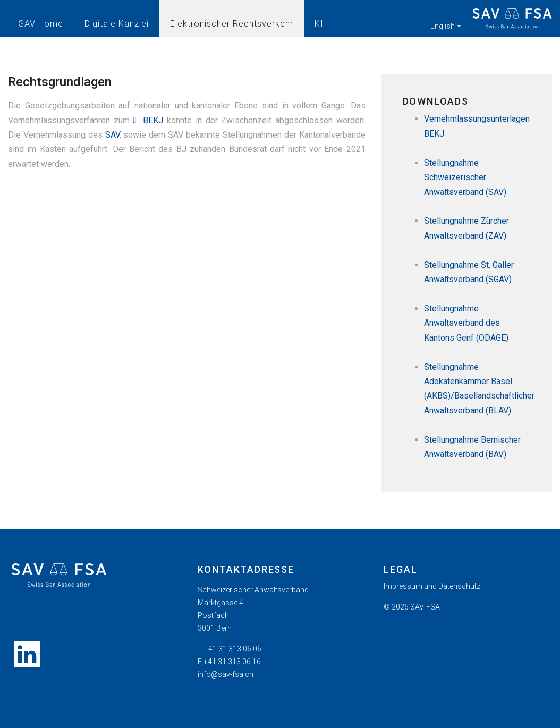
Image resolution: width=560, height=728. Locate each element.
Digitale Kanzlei (117, 24)
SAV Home (41, 24)
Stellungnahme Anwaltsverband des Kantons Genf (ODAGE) (466, 323)
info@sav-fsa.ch (226, 674)
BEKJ (153, 120)
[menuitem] (466, 586)
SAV (112, 135)
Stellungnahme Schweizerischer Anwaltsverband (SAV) (465, 177)
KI (319, 24)
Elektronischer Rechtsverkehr (232, 24)
